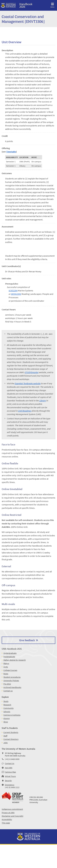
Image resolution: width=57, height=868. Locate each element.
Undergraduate (10, 653)
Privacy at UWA (8, 813)
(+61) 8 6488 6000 (12, 759)
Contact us (8, 691)
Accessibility (7, 819)
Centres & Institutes (12, 715)
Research (7, 705)
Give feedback (27, 640)
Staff (5, 736)
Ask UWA (9, 768)
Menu (52, 5)
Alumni (7, 718)
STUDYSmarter (32, 372)
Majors (6, 663)
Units (6, 667)
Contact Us (10, 763)
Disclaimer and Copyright (12, 816)
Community (9, 708)
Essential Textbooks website (28, 383)
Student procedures (12, 677)
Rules (6, 674)
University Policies (11, 680)
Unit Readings (25, 411)
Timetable (11, 152)
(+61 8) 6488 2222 (12, 787)
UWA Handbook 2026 (12, 649)
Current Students (11, 732)
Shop (6, 722)
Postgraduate (9, 657)
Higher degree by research (15, 660)
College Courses (10, 670)
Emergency (10, 785)
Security (8, 781)
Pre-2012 (7, 684)
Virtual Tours (10, 776)
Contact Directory (11, 739)
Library (43, 401)
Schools (7, 712)
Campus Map (10, 772)
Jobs (6, 743)
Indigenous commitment (12, 809)
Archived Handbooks (12, 687)
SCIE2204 (13, 291)
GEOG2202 (16, 294)
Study (6, 701)
